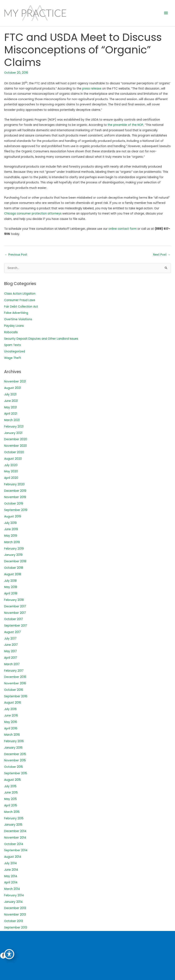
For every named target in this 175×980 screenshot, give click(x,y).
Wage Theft (13, 358)
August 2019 (13, 516)
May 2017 (11, 651)
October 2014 (14, 844)
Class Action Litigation (20, 294)
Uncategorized (15, 351)
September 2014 (16, 850)
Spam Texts (13, 345)
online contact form (123, 229)
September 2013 (16, 928)
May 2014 (11, 876)
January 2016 (13, 748)
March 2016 (12, 735)
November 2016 (15, 683)
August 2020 (13, 459)
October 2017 (14, 619)
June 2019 (11, 529)
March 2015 (12, 812)
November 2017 (15, 613)
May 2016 (11, 722)
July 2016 (10, 709)
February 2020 (14, 484)
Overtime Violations (18, 319)
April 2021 (11, 414)
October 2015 (14, 767)
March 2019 (12, 542)
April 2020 (11, 478)
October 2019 (14, 504)
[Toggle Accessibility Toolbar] (9, 954)
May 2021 (11, 407)
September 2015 (16, 773)
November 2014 (15, 838)
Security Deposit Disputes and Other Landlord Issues (41, 339)
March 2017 (12, 664)
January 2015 (13, 825)
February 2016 (14, 741)
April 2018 (11, 593)
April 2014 (11, 882)
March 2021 (12, 420)
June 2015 (11, 793)
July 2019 (10, 523)
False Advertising (16, 313)
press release (92, 89)
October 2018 (14, 568)
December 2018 (15, 561)
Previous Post (16, 255)
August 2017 (13, 632)
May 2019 (11, 536)
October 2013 (14, 921)
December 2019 (15, 491)
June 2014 (11, 870)
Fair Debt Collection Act (21, 307)
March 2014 (12, 889)
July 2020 (11, 465)
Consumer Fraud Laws (20, 300)
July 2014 (11, 863)
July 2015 (10, 786)
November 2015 (15, 760)
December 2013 (15, 908)
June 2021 (11, 401)
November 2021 (15, 382)
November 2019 (15, 497)
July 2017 (10, 639)
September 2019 (16, 510)
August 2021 (13, 388)
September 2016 (16, 696)
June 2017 (11, 645)
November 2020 (16, 446)
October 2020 (14, 452)
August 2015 (13, 780)
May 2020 (11, 471)
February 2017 (14, 671)
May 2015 (11, 799)
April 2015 (11, 805)
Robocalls (11, 332)
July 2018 (10, 581)
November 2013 (15, 915)
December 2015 (15, 754)
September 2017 (16, 626)
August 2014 (13, 857)
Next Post (162, 255)
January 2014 (13, 902)
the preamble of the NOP (125, 125)
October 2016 (14, 690)
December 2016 (15, 677)
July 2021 (10, 394)
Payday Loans (14, 326)
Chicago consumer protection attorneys (33, 214)
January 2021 (13, 433)
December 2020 (16, 439)
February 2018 (14, 600)
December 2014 (15, 831)
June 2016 (11, 716)
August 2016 (13, 703)
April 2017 (11, 658)
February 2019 (14, 549)
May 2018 (11, 587)
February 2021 (14, 427)
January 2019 (13, 555)
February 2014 (14, 895)
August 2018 (13, 574)
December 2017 (15, 606)
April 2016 (11, 728)
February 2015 (14, 818)
